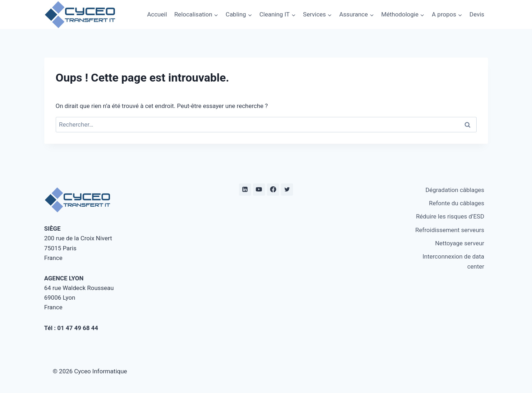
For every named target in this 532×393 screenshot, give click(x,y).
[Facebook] (273, 190)
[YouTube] (259, 190)
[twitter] (287, 190)
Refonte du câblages (456, 203)
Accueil (157, 14)
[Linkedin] (245, 190)
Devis (477, 14)
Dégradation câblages (455, 190)
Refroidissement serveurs (450, 230)
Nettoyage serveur (460, 243)
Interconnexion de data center (453, 261)
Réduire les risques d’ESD (450, 216)
